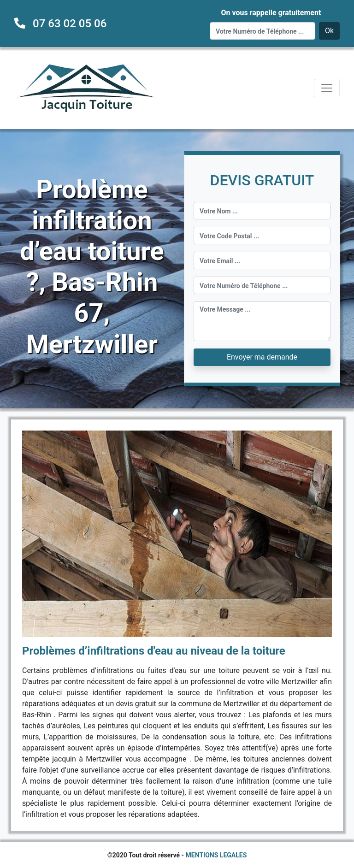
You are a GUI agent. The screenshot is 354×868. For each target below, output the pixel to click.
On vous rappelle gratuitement (271, 13)
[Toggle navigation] (327, 88)
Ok (329, 31)
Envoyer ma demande (262, 357)
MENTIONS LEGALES (216, 855)
